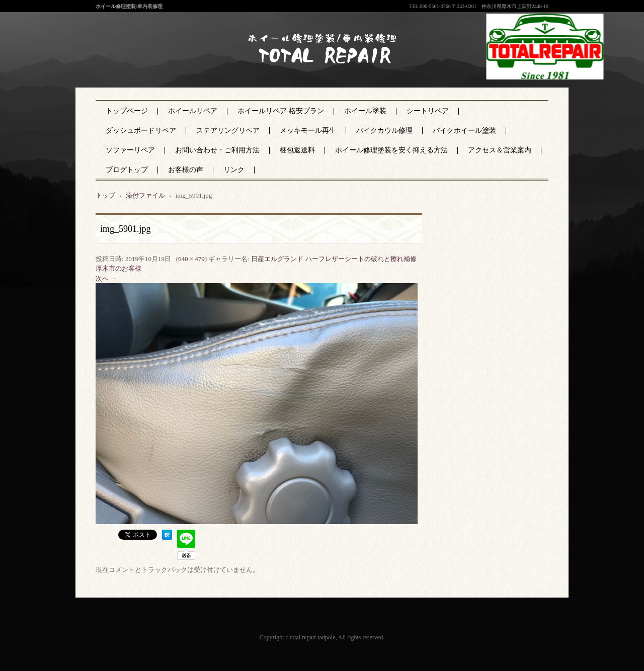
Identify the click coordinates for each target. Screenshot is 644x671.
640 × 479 (191, 259)
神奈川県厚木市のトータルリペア (315, 70)
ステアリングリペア (228, 131)
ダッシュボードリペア (141, 131)
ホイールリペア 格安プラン (281, 111)
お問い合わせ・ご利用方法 (217, 150)
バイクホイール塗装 (464, 131)
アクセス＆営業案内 (500, 150)
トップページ (127, 111)
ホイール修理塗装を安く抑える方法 (391, 150)
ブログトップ (127, 170)
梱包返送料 (297, 150)
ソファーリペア (130, 150)
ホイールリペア (193, 111)
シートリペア (428, 111)
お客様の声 (186, 170)
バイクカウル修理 (384, 131)
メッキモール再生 (308, 131)
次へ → (106, 278)
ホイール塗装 (365, 111)
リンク (234, 170)
